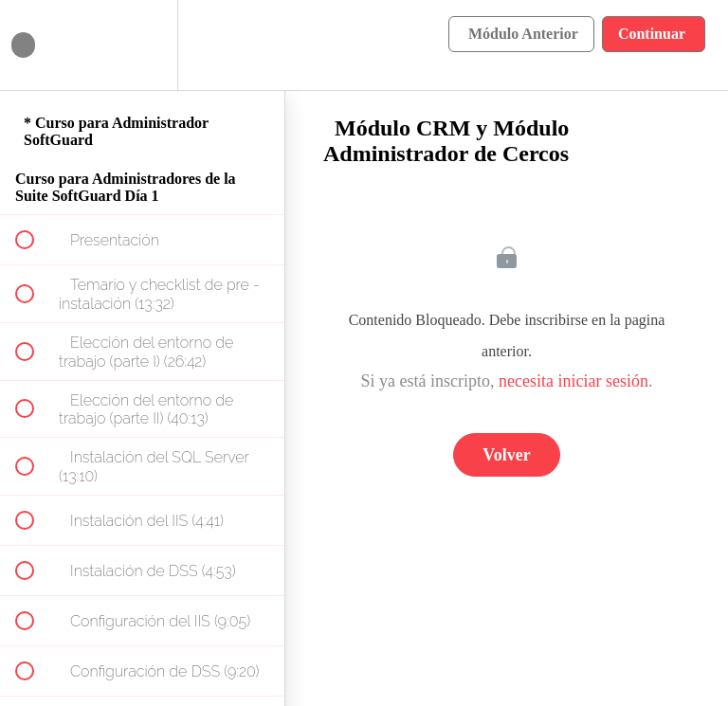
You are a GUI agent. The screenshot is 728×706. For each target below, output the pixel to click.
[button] (35, 45)
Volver (506, 455)
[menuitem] (142, 45)
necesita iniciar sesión (573, 381)
